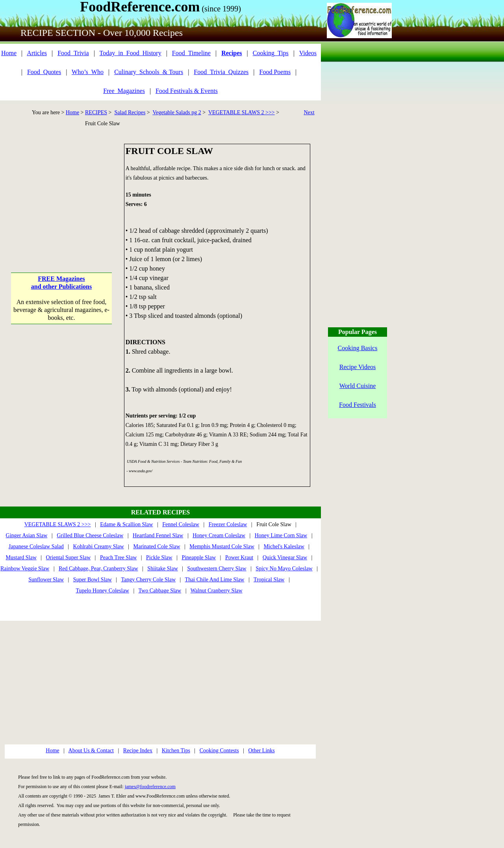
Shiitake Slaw (162, 569)
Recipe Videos (358, 367)
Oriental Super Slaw (69, 558)
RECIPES (96, 112)
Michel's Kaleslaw (284, 546)
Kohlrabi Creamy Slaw (99, 546)
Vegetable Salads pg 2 (177, 112)
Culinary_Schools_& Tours (149, 72)
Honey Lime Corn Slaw (281, 535)
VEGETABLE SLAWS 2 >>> (242, 112)
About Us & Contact (91, 751)
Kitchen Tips (176, 751)
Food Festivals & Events (187, 91)
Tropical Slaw (269, 580)
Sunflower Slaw (46, 580)
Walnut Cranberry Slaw (217, 591)
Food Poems (275, 72)
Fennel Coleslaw (181, 524)
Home (9, 53)
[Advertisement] (62, 193)
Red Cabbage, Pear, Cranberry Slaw (98, 569)
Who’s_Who (88, 72)
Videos (308, 53)
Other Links (261, 751)
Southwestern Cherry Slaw (217, 569)
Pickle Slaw (159, 558)
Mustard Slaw (21, 558)
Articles (37, 53)
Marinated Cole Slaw (157, 546)
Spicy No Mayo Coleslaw (284, 569)
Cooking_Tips (271, 53)
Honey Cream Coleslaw (219, 535)
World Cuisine (358, 386)
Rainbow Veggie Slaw (25, 569)
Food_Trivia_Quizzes (221, 72)
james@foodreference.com (150, 787)
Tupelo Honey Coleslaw (102, 591)
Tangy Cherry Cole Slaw (148, 580)
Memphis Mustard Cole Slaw (222, 546)
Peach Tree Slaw (118, 558)
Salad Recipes (130, 112)
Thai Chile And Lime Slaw (215, 580)
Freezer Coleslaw (228, 524)
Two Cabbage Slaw (160, 591)
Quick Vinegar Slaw (285, 558)
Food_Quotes (44, 72)
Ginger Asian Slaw (27, 535)
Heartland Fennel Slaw (158, 535)
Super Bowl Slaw (93, 580)
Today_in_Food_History (131, 53)
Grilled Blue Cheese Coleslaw (90, 535)
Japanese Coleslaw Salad (36, 546)
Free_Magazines (124, 91)
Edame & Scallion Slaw (126, 524)
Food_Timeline (191, 53)
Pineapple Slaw (199, 558)
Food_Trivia (73, 53)
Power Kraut (239, 558)
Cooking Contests (219, 751)
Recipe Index (138, 751)
